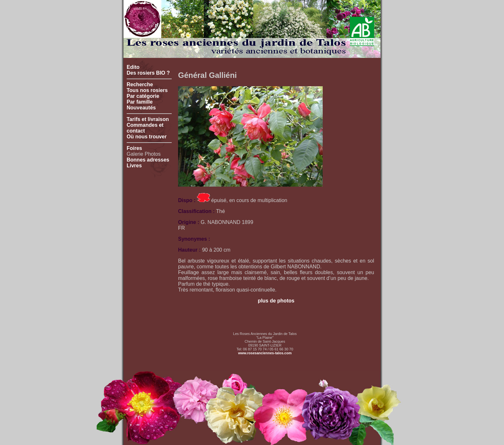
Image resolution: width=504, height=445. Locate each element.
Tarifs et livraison (148, 119)
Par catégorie (143, 96)
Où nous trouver (147, 137)
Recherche (140, 84)
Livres (134, 166)
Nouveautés (141, 108)
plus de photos (276, 301)
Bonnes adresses (148, 160)
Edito (133, 67)
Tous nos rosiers (147, 90)
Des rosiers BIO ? (148, 73)
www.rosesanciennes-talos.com (265, 353)
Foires (134, 148)
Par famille (140, 102)
